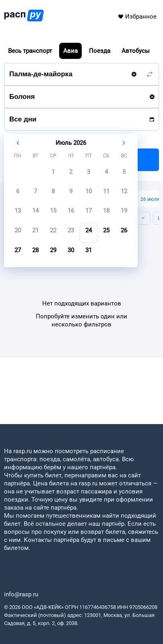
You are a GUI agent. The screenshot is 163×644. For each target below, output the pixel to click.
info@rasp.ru (21, 594)
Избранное (137, 17)
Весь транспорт (30, 51)
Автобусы (136, 51)
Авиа (70, 51)
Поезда (100, 51)
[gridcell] (53, 174)
